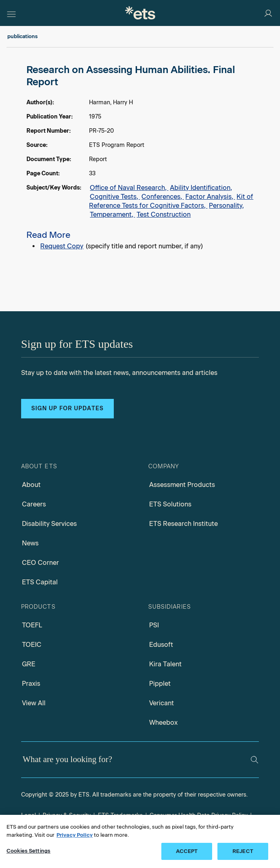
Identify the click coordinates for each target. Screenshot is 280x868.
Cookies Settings (28, 851)
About (31, 485)
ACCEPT (187, 851)
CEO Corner (40, 563)
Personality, (226, 206)
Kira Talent (165, 664)
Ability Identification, (201, 188)
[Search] (254, 760)
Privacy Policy (75, 835)
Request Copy (62, 246)
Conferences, (163, 197)
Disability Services (49, 524)
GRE (29, 664)
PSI (154, 625)
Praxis (31, 684)
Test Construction (164, 214)
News (30, 543)
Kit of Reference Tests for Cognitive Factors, (171, 201)
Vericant (162, 703)
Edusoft (161, 645)
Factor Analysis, (210, 197)
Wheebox (163, 723)
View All (34, 703)
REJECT (243, 851)
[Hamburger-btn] (11, 13)
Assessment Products (182, 485)
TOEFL (32, 625)
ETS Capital (40, 582)
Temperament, (112, 214)
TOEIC (32, 645)
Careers (34, 504)
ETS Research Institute (183, 524)
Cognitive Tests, (115, 197)
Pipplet (160, 684)
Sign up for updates (67, 408)
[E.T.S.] (140, 13)
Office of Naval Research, (129, 188)
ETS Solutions (170, 504)
